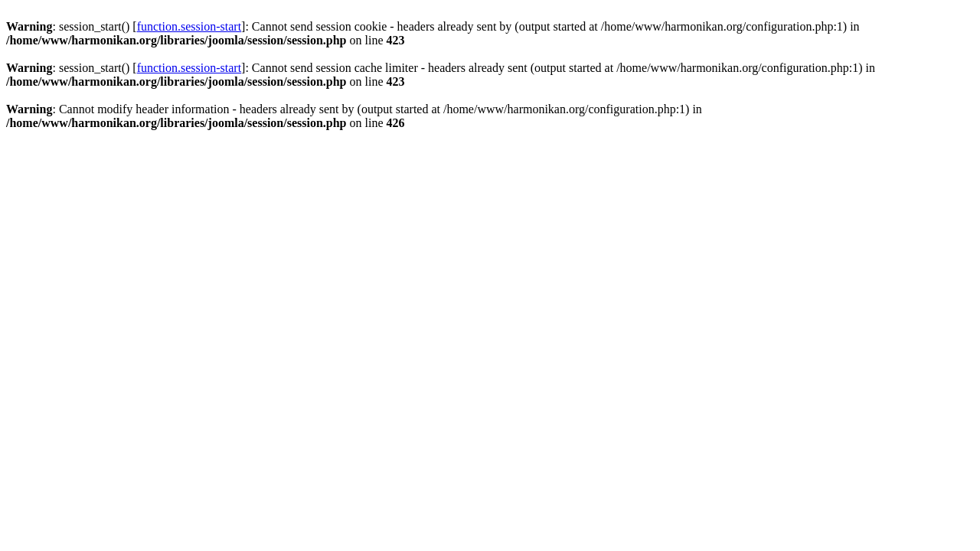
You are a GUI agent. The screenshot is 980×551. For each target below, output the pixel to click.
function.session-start (189, 26)
